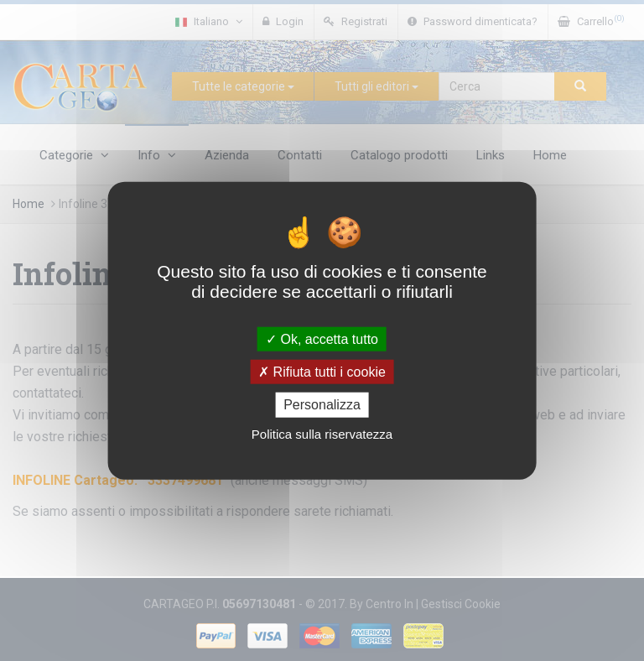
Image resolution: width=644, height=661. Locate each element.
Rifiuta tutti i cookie (322, 372)
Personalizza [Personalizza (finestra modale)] (322, 405)
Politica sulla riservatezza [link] (322, 433)
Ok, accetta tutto (322, 339)
